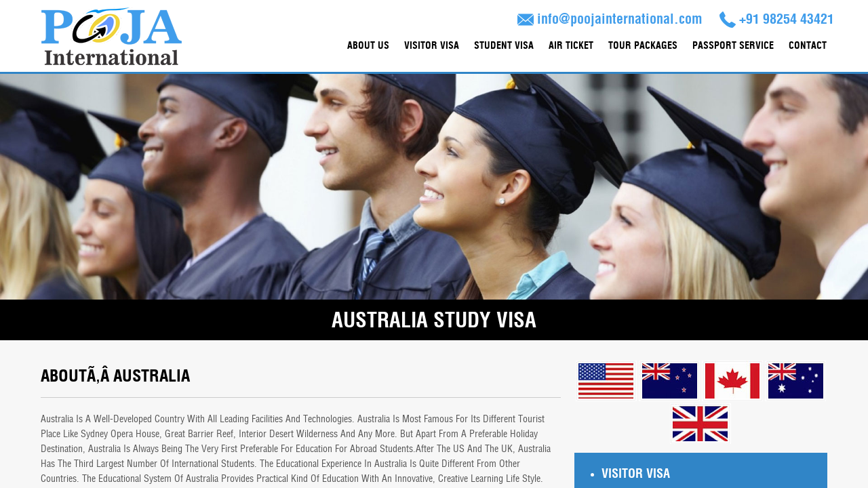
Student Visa (504, 45)
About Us (368, 45)
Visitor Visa (432, 45)
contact (808, 45)
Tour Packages (643, 45)
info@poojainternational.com (610, 19)
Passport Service (733, 45)
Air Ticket (571, 45)
